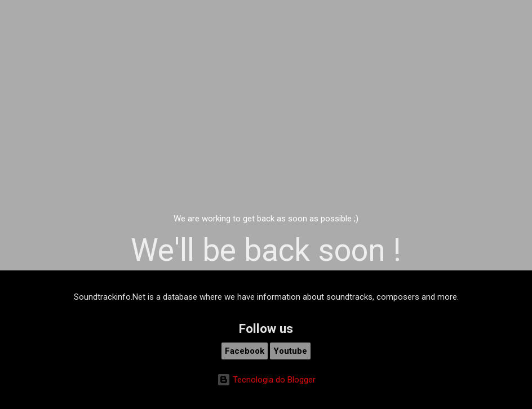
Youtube (290, 351)
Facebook (245, 351)
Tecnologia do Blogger (266, 380)
